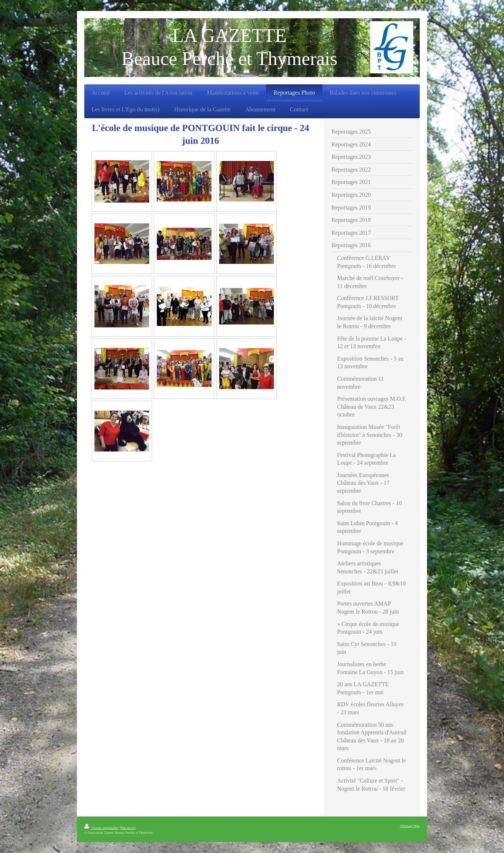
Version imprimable (101, 828)
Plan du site (128, 828)
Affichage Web (410, 826)
